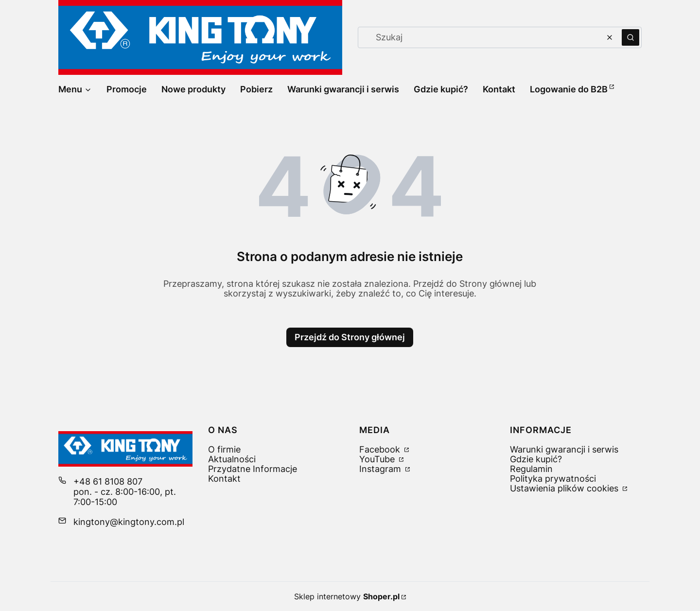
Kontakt (224, 479)
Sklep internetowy (347, 596)
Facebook (381, 449)
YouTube (378, 459)
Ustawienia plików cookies (565, 488)
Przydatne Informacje (253, 469)
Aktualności (232, 459)
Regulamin (531, 469)
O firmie (224, 449)
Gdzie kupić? (536, 459)
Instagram (381, 469)
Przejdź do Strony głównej (350, 337)
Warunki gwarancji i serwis (564, 449)
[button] (630, 37)
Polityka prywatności (553, 479)
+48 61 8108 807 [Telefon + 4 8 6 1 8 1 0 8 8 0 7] (108, 481)
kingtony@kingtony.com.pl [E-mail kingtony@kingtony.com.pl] (129, 522)
